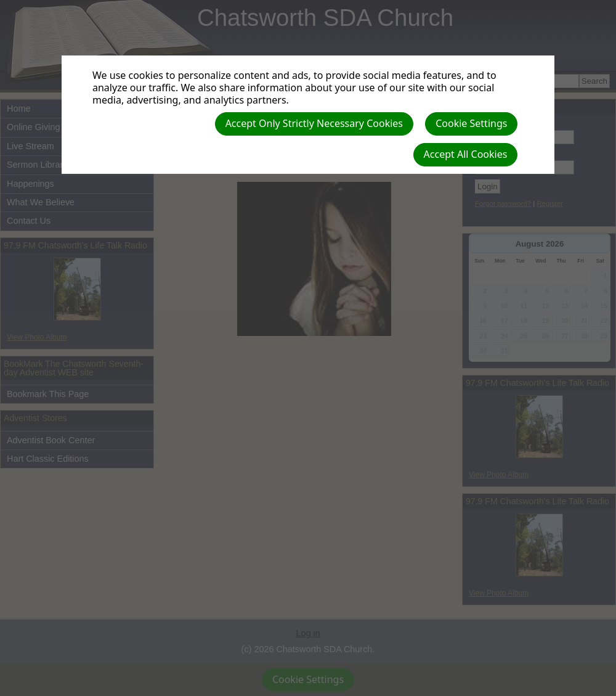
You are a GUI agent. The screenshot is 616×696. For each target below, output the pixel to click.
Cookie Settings (471, 123)
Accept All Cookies (466, 154)
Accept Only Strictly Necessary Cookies (314, 123)
